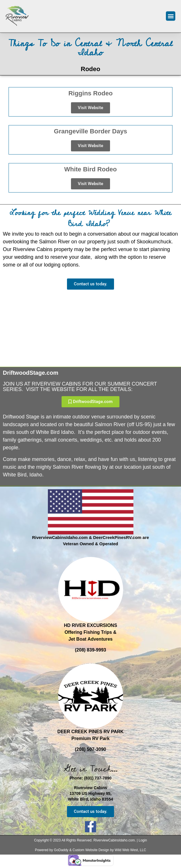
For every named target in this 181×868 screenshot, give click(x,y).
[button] (171, 14)
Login (143, 840)
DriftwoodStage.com (30, 373)
